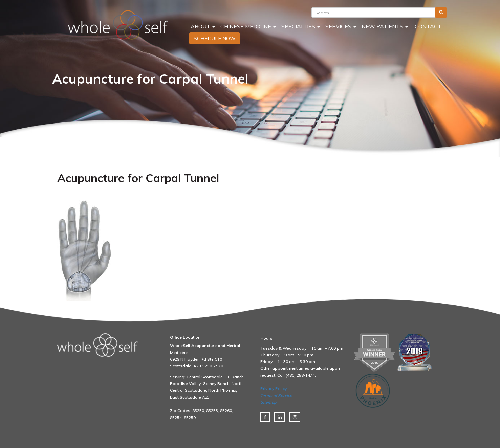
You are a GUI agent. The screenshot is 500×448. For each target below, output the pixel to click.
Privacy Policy (274, 389)
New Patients (385, 26)
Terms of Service (276, 395)
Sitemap (268, 402)
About (202, 26)
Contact (427, 26)
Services (341, 26)
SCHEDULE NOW (215, 38)
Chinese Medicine (248, 26)
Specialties (301, 26)
